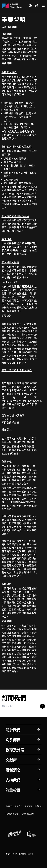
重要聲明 (28, 806)
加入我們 (19, 806)
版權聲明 (38, 806)
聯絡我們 (9, 806)
